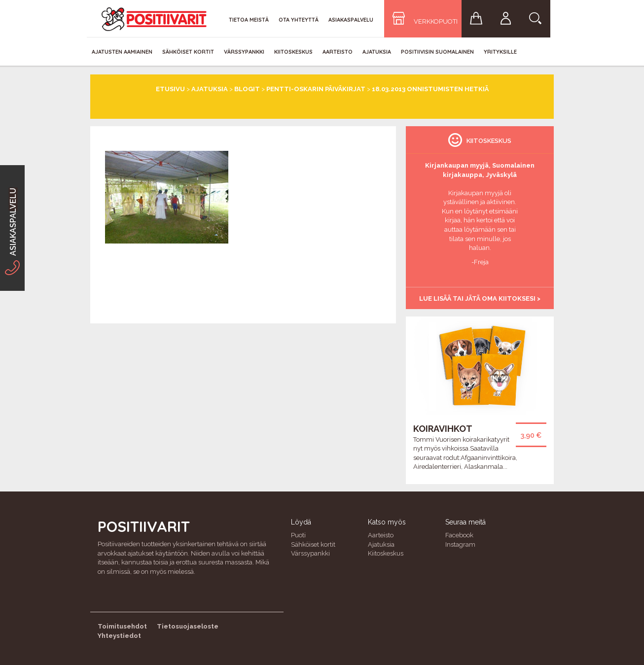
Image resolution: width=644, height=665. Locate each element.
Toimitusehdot (122, 626)
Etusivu (170, 89)
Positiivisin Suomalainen (437, 52)
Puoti (298, 535)
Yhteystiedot (119, 636)
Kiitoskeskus (293, 52)
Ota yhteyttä (299, 20)
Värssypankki (244, 52)
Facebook (459, 535)
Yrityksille (500, 52)
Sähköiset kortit (188, 52)
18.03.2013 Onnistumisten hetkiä (430, 89)
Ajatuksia (377, 52)
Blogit (247, 89)
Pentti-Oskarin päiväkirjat (316, 89)
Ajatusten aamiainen (122, 52)
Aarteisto (338, 52)
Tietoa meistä (249, 20)
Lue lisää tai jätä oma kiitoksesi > (480, 298)
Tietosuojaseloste (188, 626)
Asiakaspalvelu (351, 20)
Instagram (460, 544)
